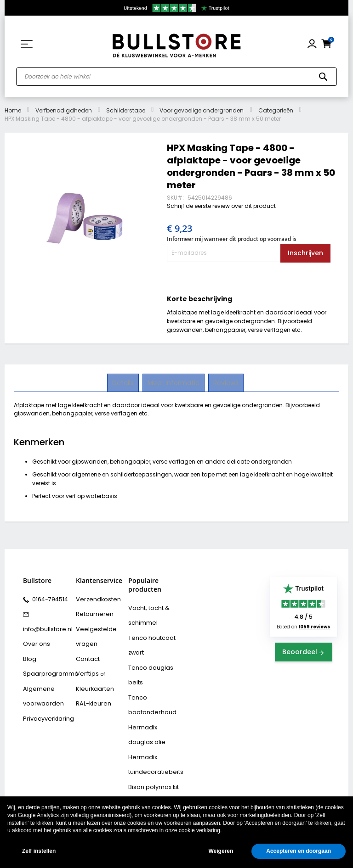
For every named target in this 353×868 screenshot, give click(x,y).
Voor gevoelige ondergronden (202, 110)
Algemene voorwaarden (40, 685)
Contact (86, 652)
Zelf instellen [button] (39, 851)
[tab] (124, 383)
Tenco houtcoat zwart (148, 641)
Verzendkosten (95, 599)
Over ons (34, 638)
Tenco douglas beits (148, 667)
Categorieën (276, 110)
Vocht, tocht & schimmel (146, 614)
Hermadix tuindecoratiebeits (152, 747)
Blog (28, 652)
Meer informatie (174, 382)
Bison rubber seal (151, 780)
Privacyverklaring (45, 705)
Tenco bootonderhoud (148, 694)
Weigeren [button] (221, 851)
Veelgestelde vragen (93, 632)
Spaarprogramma (46, 665)
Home (13, 110)
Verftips (86, 665)
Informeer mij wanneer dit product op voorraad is (232, 239)
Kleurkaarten (92, 678)
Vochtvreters (145, 794)
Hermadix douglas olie (152, 720)
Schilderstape (126, 110)
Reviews (225, 382)
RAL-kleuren (91, 692)
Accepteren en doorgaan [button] (299, 851)
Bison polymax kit (150, 767)
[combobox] (176, 77)
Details (124, 382)
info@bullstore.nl (45, 625)
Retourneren (91, 612)
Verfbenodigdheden (64, 110)
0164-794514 (48, 599)
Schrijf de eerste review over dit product (221, 206)
